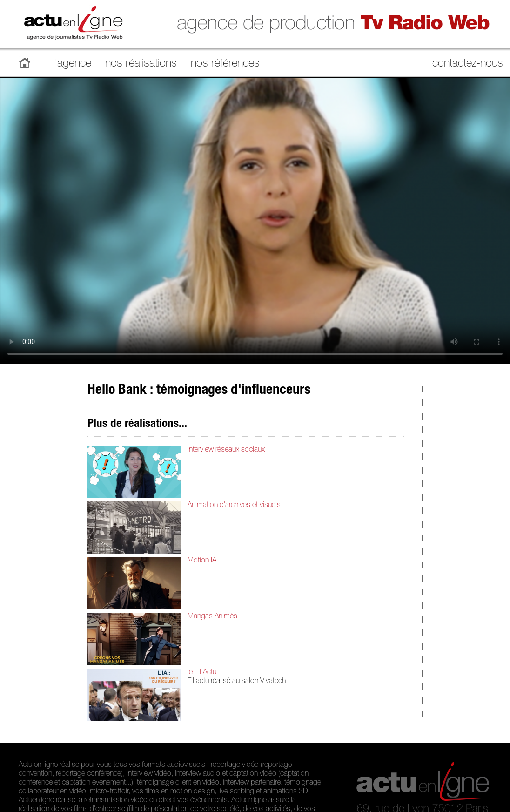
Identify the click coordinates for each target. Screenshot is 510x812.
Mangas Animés (212, 617)
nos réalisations (141, 64)
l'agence (72, 64)
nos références (225, 64)
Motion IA (202, 561)
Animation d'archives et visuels (234, 506)
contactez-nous (468, 64)
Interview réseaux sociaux (226, 450)
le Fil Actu (202, 673)
